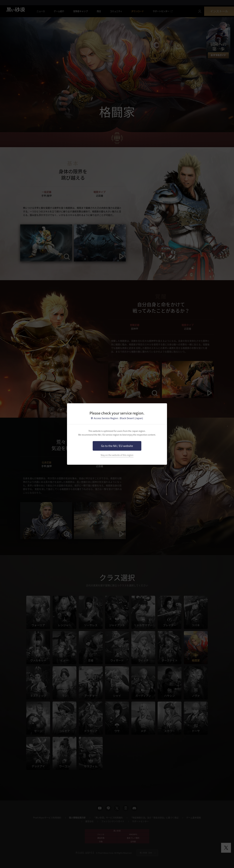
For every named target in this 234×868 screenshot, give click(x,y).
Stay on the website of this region (117, 455)
